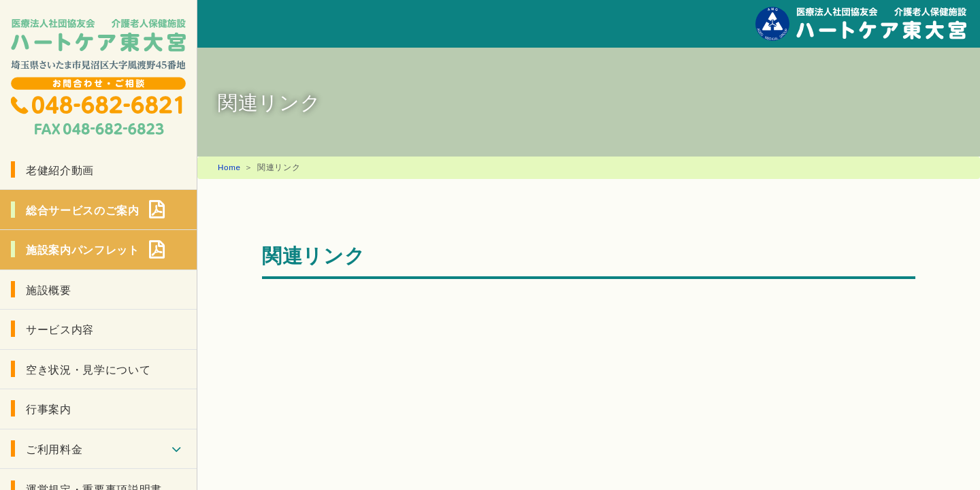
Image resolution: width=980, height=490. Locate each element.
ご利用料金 (54, 448)
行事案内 (49, 408)
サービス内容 (60, 329)
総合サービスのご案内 (83, 210)
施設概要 (49, 289)
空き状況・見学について (88, 369)
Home (229, 167)
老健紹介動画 (60, 169)
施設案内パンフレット (83, 249)
